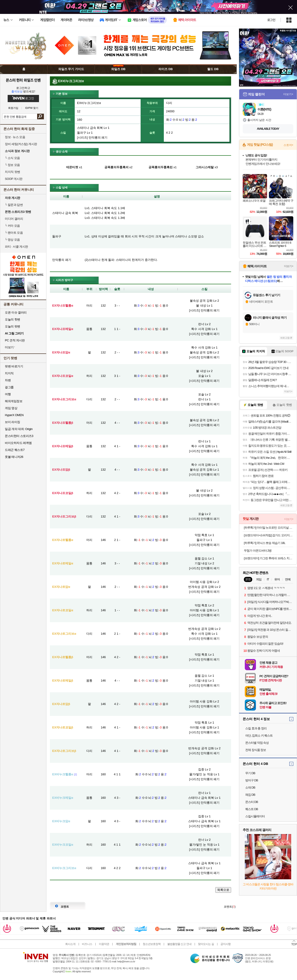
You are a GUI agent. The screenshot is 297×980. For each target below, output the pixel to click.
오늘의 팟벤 (13, 326)
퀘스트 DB (252, 809)
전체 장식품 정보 (256, 750)
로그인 (271, 20)
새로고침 (285, 338)
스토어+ (288, 145)
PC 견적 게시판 (15, 340)
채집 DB (250, 795)
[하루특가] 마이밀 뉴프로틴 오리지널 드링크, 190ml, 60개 (269, 528)
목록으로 (223, 890)
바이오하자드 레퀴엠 (18, 443)
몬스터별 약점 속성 (257, 743)
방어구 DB (252, 780)
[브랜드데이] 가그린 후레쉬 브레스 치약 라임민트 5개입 (269, 558)
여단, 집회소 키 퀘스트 (259, 736)
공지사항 (226, 944)
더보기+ (288, 94)
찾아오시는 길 (206, 944)
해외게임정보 (14, 401)
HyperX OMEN (14, 415)
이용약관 (104, 944)
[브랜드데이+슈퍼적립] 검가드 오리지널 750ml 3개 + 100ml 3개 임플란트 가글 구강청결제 (269, 535)
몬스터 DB (252, 802)
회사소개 (70, 944)
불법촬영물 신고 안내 (179, 944)
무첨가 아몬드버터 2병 (258, 551)
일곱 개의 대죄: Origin (19, 429)
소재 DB (250, 788)
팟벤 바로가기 (14, 366)
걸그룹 (9, 387)
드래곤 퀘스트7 (15, 450)
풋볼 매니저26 (14, 457)
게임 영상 (11, 408)
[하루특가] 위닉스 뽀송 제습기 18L (265, 543)
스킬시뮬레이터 (255, 816)
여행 (8, 394)
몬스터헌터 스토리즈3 (19, 436)
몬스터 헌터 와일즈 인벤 (23, 80)
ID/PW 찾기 (32, 108)
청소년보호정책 (152, 944)
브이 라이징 (13, 422)
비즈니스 (87, 944)
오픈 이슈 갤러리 (16, 312)
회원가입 (13, 108)
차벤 (8, 380)
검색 (40, 116)
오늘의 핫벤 (13, 319)
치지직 (9, 373)
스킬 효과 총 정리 (256, 728)
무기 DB (250, 773)
